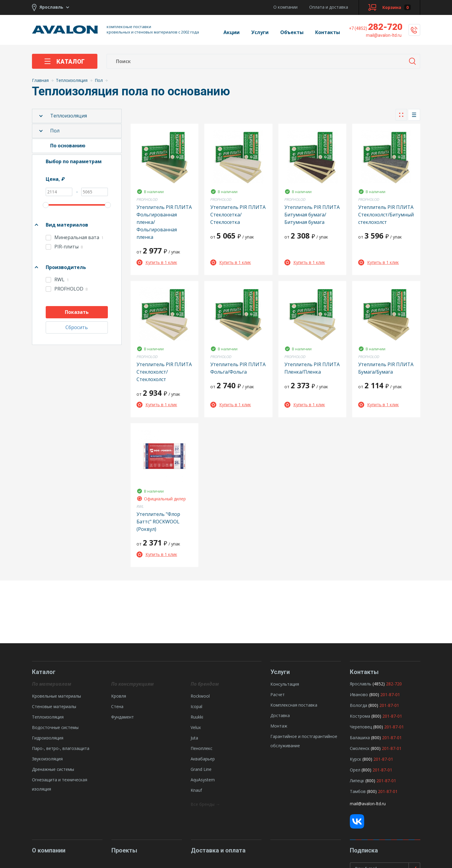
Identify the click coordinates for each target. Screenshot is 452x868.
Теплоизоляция (69, 116)
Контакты (328, 32)
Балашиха (360, 738)
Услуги (260, 32)
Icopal (196, 706)
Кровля (119, 696)
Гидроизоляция (48, 738)
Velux (196, 727)
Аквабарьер (203, 759)
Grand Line (201, 769)
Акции (232, 32)
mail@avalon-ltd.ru (368, 804)
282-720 (376, 27)
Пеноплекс (202, 748)
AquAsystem (203, 780)
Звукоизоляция (47, 759)
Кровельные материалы (56, 696)
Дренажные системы (53, 769)
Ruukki (197, 717)
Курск (356, 759)
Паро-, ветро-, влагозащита (61, 748)
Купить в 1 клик (157, 262)
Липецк (357, 781)
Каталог (65, 62)
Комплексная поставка (294, 705)
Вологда (358, 705)
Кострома (360, 716)
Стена (117, 706)
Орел (355, 770)
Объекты (292, 32)
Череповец (361, 727)
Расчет (278, 694)
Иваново (359, 694)
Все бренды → (205, 804)
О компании (285, 7)
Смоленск (360, 748)
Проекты (124, 850)
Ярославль (361, 684)
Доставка (280, 715)
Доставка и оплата (218, 850)
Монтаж (279, 726)
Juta (194, 738)
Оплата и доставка (329, 7)
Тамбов (358, 791)
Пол (55, 131)
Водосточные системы (55, 727)
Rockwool (200, 696)
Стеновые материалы (54, 706)
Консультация (285, 684)
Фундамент (122, 717)
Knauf (196, 790)
